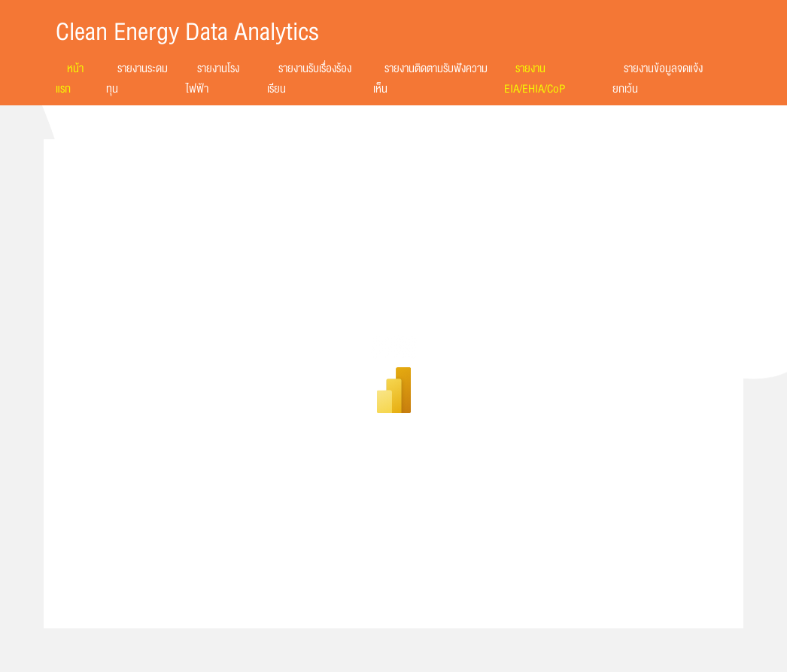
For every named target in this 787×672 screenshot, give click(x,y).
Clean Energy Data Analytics (187, 32)
